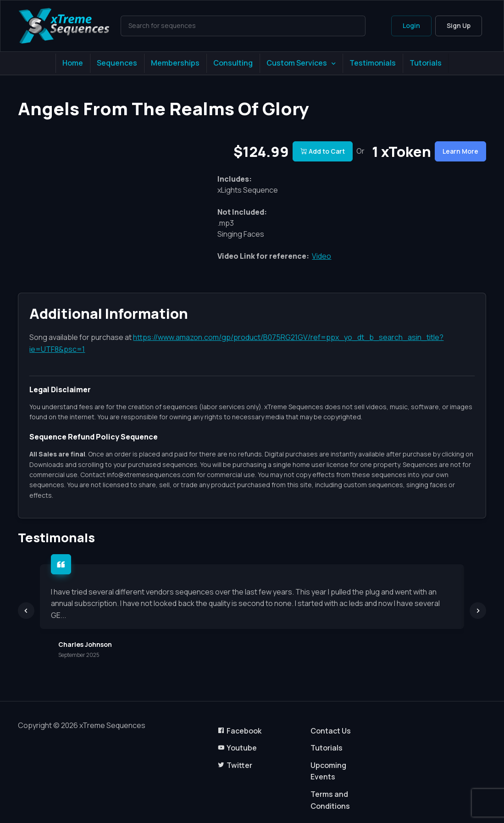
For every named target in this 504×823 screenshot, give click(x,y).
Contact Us (331, 731)
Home (73, 63)
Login (411, 25)
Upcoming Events (328, 771)
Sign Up (459, 25)
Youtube (237, 748)
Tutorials (426, 63)
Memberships (175, 63)
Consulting (233, 63)
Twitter (235, 765)
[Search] (243, 26)
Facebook (239, 731)
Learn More (460, 151)
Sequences (117, 63)
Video (321, 256)
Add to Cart (323, 151)
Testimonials (373, 63)
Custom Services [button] (297, 63)
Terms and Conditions (330, 800)
